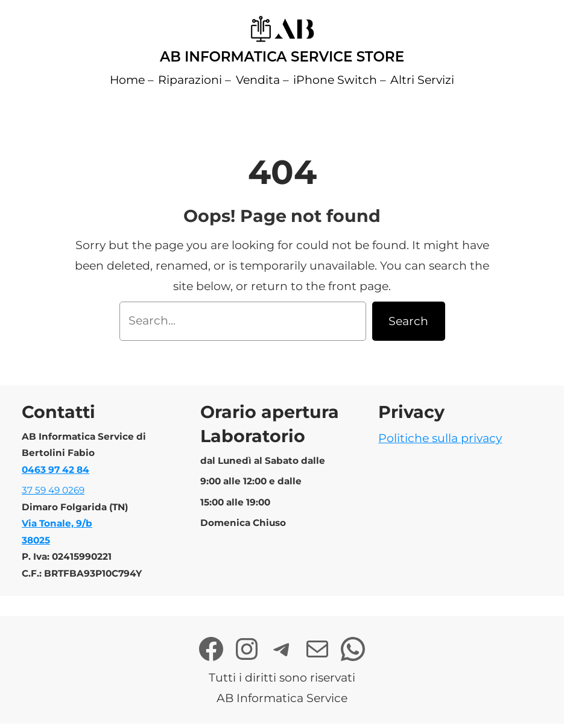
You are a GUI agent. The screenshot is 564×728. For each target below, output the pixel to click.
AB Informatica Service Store (282, 57)
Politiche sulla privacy (440, 438)
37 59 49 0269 (53, 490)
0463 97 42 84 (55, 470)
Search (408, 321)
